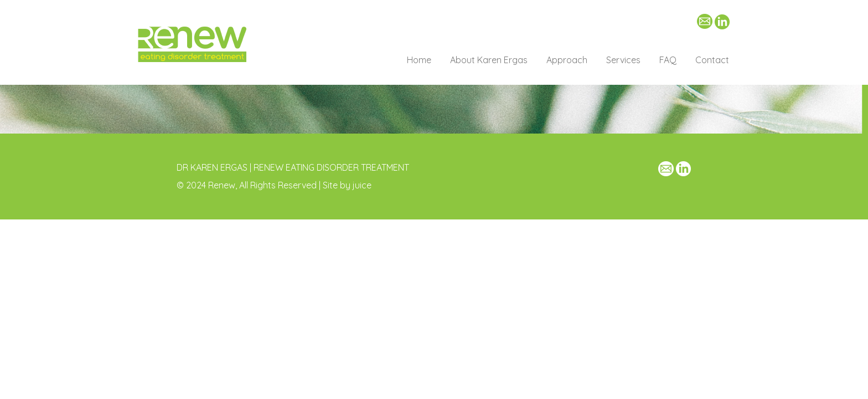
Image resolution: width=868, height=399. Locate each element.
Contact (712, 60)
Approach (567, 60)
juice (362, 185)
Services (623, 60)
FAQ (668, 60)
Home (419, 60)
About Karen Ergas (489, 60)
